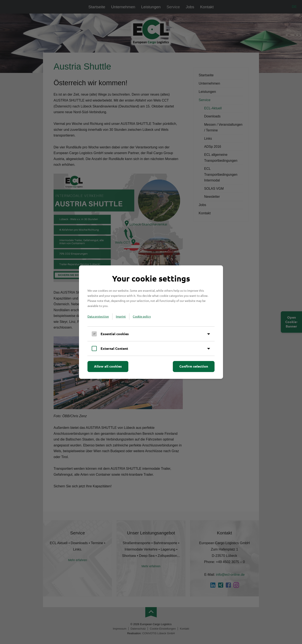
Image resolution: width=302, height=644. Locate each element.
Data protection (98, 316)
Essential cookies (115, 334)
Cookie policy (142, 316)
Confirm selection (194, 366)
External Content (114, 348)
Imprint (121, 316)
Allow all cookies (108, 366)
